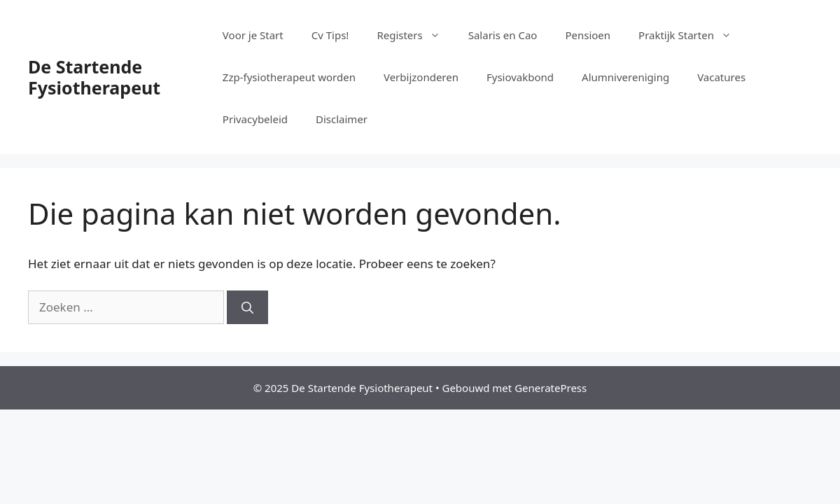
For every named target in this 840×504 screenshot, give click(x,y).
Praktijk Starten (692, 35)
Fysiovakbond (520, 77)
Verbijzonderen (421, 77)
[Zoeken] (247, 307)
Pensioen (588, 35)
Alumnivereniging (625, 77)
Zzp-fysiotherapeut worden (289, 77)
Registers (415, 35)
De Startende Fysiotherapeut (94, 77)
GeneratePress (551, 388)
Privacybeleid (255, 119)
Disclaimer (342, 119)
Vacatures (721, 77)
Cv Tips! (330, 35)
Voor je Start (253, 35)
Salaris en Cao (503, 35)
